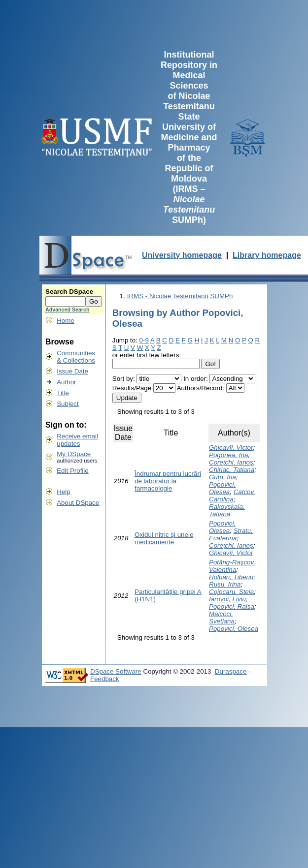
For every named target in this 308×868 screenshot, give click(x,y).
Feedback (105, 679)
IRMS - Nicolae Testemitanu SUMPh (180, 296)
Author (66, 382)
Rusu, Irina (225, 584)
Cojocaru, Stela (231, 592)
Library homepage (267, 255)
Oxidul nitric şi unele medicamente (164, 538)
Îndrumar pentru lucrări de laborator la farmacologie (168, 481)
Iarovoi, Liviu (227, 599)
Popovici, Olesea (222, 488)
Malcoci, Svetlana (222, 618)
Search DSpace (69, 292)
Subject (68, 404)
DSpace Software (116, 671)
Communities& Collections (76, 357)
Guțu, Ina (222, 477)
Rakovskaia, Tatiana (227, 510)
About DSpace (78, 503)
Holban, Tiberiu (231, 577)
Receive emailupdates (77, 440)
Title (63, 393)
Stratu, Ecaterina (231, 534)
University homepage (182, 255)
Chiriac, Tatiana (232, 470)
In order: (196, 379)
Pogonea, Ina (228, 455)
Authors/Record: (201, 388)
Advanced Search (67, 310)
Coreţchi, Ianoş (231, 462)
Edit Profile (72, 471)
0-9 (144, 340)
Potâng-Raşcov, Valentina (232, 566)
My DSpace (74, 454)
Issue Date (72, 371)
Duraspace (231, 671)
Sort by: (124, 379)
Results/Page (132, 388)
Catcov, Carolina (232, 496)
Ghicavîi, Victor (231, 448)
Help (63, 492)
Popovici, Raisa (232, 606)
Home (66, 321)
